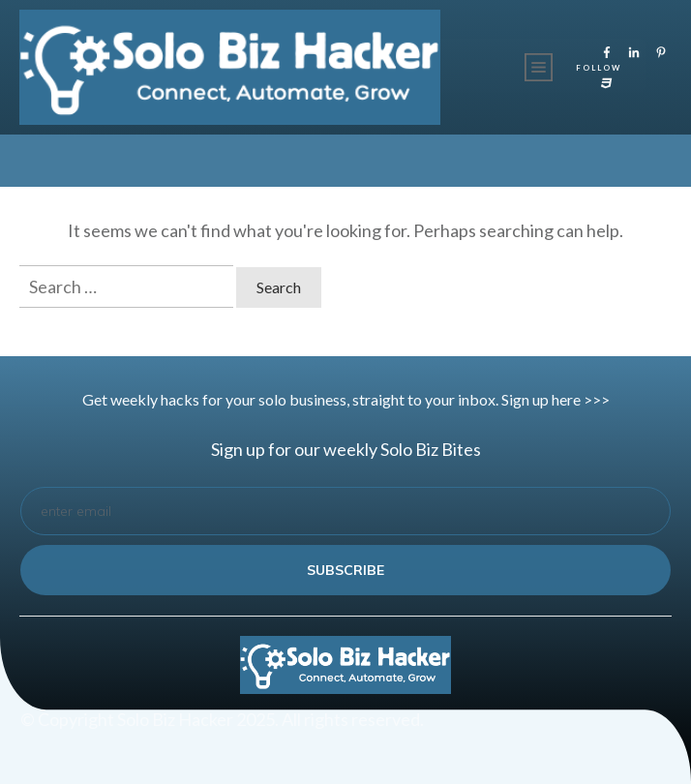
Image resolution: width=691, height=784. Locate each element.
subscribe (345, 570)
